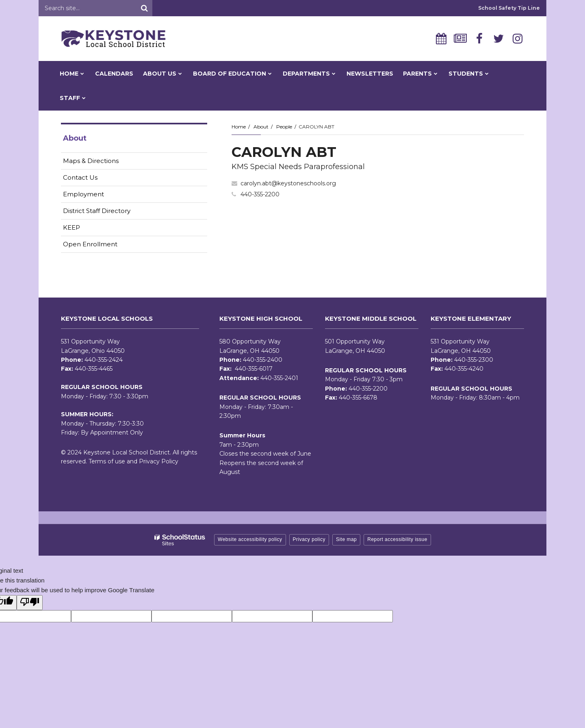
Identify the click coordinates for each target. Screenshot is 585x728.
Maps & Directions (91, 161)
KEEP (71, 227)
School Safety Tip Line (509, 8)
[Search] (144, 8)
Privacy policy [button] (309, 539)
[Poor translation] (30, 603)
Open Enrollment (90, 244)
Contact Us (80, 177)
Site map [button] (346, 539)
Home (239, 127)
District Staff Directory (97, 211)
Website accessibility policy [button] (250, 539)
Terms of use (107, 461)
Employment (96, 196)
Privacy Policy (159, 461)
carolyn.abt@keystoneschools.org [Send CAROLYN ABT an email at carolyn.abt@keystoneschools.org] (288, 183)
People (284, 127)
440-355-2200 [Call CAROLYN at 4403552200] (260, 194)
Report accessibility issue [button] (397, 539)
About (261, 127)
